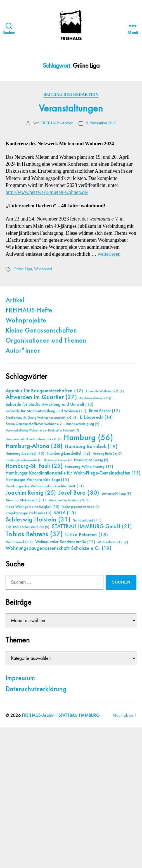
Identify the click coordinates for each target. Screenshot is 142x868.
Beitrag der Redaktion (71, 95)
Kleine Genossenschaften (41, 331)
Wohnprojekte (26, 321)
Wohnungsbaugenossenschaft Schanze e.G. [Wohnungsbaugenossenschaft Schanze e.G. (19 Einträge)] (58, 548)
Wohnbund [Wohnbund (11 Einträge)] (19, 542)
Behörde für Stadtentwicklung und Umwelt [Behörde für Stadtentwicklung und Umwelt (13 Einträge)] (49, 405)
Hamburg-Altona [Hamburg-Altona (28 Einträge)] (34, 446)
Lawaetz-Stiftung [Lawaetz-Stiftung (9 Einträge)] (116, 494)
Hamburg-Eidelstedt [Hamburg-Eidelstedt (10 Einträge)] (25, 454)
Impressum (20, 679)
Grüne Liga (23, 269)
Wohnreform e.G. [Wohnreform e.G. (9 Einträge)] (113, 542)
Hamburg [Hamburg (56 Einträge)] (88, 438)
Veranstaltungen (71, 109)
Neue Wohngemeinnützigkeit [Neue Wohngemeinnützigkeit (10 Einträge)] (32, 507)
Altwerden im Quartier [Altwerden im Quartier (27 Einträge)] (41, 397)
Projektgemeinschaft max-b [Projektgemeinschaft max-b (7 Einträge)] (80, 507)
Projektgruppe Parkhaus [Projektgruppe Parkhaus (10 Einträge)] (28, 513)
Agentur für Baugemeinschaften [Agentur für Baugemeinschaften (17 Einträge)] (44, 391)
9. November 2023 (101, 123)
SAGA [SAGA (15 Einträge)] (65, 513)
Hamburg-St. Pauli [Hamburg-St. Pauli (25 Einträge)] (34, 466)
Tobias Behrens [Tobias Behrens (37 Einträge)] (34, 534)
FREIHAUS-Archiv (57, 123)
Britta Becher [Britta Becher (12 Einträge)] (104, 411)
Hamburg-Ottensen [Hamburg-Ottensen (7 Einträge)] (58, 460)
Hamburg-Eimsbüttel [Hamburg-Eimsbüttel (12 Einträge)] (69, 453)
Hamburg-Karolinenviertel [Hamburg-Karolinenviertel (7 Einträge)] (23, 460)
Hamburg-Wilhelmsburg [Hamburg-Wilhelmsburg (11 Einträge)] (89, 467)
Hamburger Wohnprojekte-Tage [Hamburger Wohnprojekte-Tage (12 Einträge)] (37, 480)
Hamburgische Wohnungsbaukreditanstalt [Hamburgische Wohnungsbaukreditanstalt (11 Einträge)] (45, 486)
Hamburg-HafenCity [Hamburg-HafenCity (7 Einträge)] (107, 454)
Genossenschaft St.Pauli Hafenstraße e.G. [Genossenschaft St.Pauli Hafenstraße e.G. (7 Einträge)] (34, 439)
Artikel (15, 301)
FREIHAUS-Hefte (29, 311)
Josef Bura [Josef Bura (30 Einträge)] (79, 493)
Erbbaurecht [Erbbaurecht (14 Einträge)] (96, 417)
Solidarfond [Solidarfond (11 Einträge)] (87, 520)
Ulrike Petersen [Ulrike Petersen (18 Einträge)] (87, 535)
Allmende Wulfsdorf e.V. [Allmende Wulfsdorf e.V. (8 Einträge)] (105, 392)
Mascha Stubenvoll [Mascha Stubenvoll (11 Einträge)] (26, 500)
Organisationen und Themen (46, 341)
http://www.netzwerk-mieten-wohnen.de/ (47, 192)
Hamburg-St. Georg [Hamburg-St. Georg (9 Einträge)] (91, 460)
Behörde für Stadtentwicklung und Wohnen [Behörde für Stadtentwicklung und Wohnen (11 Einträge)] (46, 411)
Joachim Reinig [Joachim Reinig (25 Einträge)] (31, 493)
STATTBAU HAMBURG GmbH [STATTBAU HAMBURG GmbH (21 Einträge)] (92, 527)
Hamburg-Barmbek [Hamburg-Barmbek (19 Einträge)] (91, 446)
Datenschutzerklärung (36, 689)
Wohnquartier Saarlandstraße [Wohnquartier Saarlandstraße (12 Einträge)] (65, 542)
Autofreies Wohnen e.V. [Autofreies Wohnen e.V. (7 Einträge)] (96, 398)
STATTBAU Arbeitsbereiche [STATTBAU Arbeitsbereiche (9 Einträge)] (28, 527)
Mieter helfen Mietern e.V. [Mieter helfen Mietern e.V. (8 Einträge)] (69, 501)
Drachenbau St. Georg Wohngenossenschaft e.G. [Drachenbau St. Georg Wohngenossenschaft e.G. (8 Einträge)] (42, 418)
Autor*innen (23, 351)
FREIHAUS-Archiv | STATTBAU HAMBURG (61, 716)
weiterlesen (109, 254)
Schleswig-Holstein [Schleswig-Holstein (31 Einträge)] (38, 520)
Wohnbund (43, 269)
